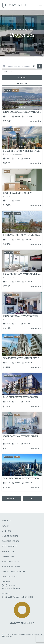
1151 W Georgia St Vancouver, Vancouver (22, 274)
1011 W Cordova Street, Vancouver (22, 112)
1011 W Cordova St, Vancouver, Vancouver (22, 436)
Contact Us (8, 556)
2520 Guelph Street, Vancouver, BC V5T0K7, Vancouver (22, 397)
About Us (6, 521)
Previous (11, 498)
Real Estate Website (32, 634)
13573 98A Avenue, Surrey (17, 193)
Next (33, 498)
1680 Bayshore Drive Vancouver (22, 235)
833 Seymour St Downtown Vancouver (22, 478)
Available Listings (11, 541)
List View (22, 78)
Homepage (16, 30)
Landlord (7, 531)
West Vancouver (10, 561)
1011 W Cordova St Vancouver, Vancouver (22, 316)
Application (8, 551)
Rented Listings (9, 546)
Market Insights (10, 536)
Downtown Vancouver (14, 572)
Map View (22, 83)
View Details (35, 121)
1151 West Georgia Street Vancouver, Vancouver (22, 151)
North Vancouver (11, 567)
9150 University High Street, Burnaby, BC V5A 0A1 (22, 358)
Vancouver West (10, 577)
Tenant (5, 526)
